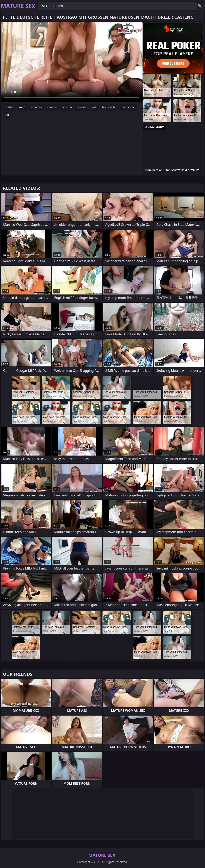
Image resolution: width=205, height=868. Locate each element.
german (67, 107)
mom (23, 107)
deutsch (82, 107)
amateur (37, 107)
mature (10, 107)
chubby (52, 107)
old (7, 115)
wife (95, 107)
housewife (109, 107)
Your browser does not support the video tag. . (72, 62)
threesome (128, 107)
